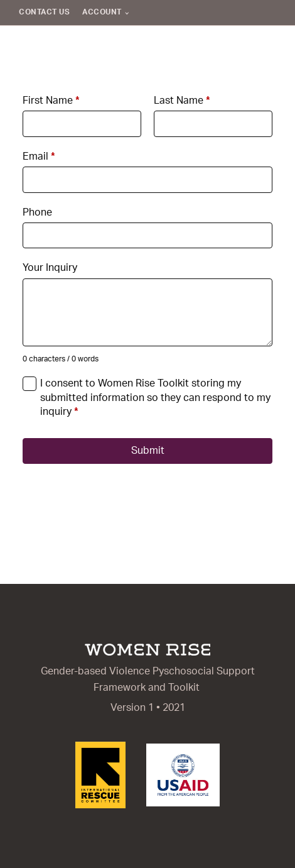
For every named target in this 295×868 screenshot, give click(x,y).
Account (102, 12)
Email (39, 157)
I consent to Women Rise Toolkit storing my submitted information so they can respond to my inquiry (155, 398)
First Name (51, 101)
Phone (37, 212)
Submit (148, 451)
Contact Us (44, 12)
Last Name (182, 101)
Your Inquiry (50, 268)
